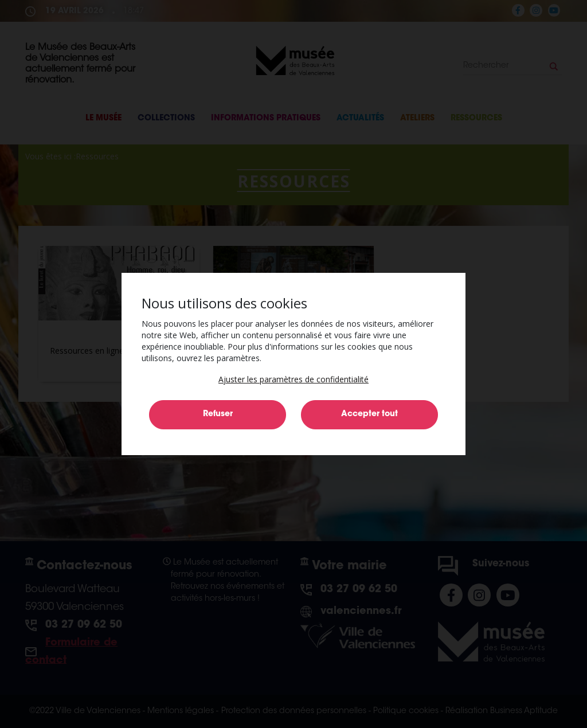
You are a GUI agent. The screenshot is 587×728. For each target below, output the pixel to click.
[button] (293, 379)
